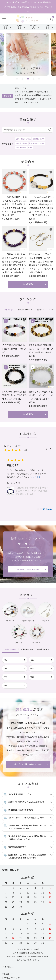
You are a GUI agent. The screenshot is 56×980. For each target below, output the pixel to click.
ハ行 (5, 677)
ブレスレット (8, 974)
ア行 (5, 660)
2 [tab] (22, 79)
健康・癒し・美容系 (22, 143)
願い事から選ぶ (33, 27)
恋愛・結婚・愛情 (21, 147)
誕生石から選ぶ (19, 27)
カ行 (32, 660)
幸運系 (30, 147)
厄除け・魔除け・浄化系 (23, 139)
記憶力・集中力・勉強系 (37, 143)
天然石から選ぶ (5, 27)
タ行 (32, 668)
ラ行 (5, 685)
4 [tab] (34, 79)
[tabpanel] (28, 54)
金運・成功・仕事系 (39, 139)
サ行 (5, 668)
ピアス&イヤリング (11, 978)
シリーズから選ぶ (47, 27)
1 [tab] (17, 79)
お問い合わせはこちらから (28, 569)
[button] (47, 449)
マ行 (32, 677)
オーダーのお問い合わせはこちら (28, 764)
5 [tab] (39, 79)
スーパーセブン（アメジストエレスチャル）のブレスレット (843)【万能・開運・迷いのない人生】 (32, 486)
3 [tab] (28, 79)
